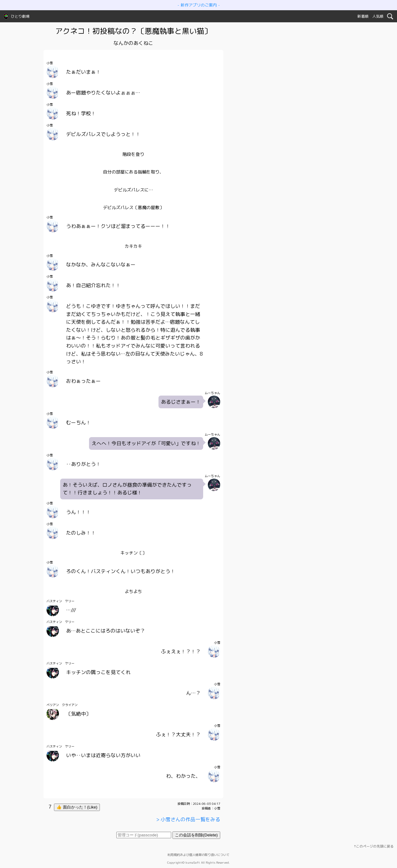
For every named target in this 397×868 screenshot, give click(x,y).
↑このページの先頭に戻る (374, 846)
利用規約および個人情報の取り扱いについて (198, 855)
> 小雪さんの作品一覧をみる (188, 819)
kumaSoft (193, 862)
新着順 (363, 16)
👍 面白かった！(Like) (77, 807)
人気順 (378, 16)
